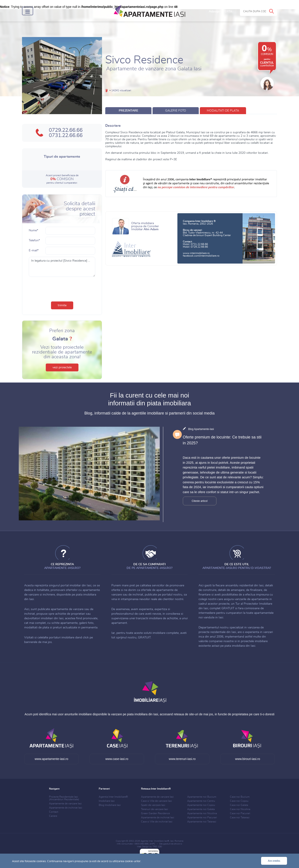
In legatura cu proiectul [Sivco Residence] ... (62, 267)
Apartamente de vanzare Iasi (65, 804)
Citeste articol (200, 501)
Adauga (221, 12)
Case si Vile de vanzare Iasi (156, 801)
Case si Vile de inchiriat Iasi (157, 822)
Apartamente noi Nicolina (202, 813)
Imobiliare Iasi (107, 801)
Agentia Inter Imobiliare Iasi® (155, 841)
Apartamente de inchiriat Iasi (66, 808)
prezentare (128, 111)
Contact (54, 812)
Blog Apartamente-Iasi (201, 429)
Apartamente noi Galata (201, 809)
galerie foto (176, 111)
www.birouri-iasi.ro (248, 759)
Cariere (53, 816)
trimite (62, 305)
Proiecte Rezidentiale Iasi (64, 798)
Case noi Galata (239, 805)
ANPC (152, 844)
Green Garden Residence (155, 813)
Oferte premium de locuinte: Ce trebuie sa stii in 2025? (222, 440)
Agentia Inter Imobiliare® (113, 797)
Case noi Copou (239, 801)
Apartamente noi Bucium (202, 797)
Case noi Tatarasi (240, 817)
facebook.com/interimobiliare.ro (201, 256)
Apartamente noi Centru (201, 801)
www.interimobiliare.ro (196, 253)
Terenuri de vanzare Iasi (155, 809)
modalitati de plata (223, 111)
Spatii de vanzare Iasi (153, 805)
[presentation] (62, 288)
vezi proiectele (62, 367)
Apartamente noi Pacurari (202, 817)
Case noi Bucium (240, 797)
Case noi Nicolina (240, 809)
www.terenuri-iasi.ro (182, 759)
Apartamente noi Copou (201, 805)
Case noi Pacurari (240, 813)
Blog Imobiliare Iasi (110, 805)
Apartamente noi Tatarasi (202, 822)
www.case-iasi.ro (117, 759)
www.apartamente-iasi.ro (51, 759)
